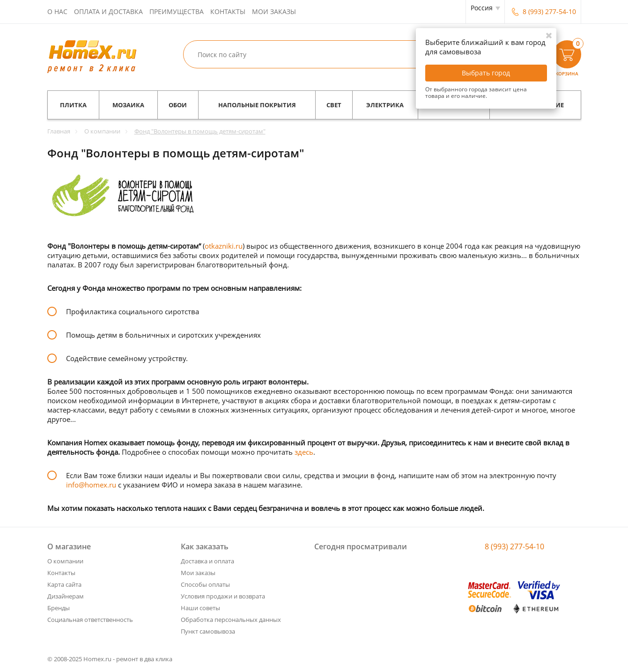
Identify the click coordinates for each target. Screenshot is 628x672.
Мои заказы (274, 11)
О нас (57, 11)
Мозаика (128, 105)
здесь (304, 452)
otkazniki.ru (224, 246)
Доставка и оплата (207, 561)
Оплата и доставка (108, 11)
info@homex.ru (91, 485)
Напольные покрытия (257, 105)
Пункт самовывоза (208, 631)
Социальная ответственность (90, 620)
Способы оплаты (205, 584)
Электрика (385, 105)
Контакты (228, 11)
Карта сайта (64, 584)
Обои (178, 105)
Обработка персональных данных (231, 620)
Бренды (59, 608)
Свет (334, 105)
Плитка (73, 105)
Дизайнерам (66, 596)
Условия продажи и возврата (223, 596)
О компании (65, 561)
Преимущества (177, 11)
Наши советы (200, 608)
